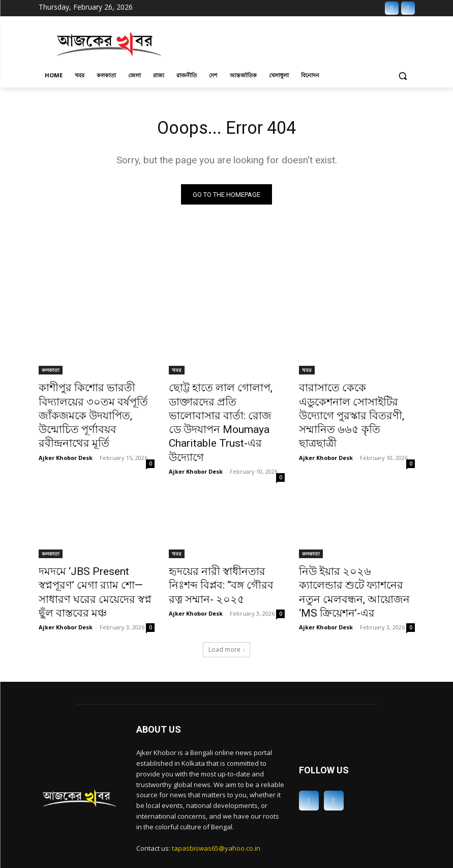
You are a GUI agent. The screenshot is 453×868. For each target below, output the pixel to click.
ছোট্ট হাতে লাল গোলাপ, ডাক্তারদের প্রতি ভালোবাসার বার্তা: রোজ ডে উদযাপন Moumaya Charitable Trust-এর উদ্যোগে (226, 412)
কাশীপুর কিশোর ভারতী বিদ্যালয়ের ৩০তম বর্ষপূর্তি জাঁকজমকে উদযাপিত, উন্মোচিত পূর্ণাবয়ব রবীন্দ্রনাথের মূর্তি (94, 407)
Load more (227, 604)
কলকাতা (51, 373)
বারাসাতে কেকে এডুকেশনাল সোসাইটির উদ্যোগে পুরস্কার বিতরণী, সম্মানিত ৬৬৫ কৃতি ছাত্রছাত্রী (348, 407)
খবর (177, 373)
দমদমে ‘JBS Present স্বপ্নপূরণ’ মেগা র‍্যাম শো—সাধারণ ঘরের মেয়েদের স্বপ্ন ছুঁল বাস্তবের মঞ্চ (90, 557)
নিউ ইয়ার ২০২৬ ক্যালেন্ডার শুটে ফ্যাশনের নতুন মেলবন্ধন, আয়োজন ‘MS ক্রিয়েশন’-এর (355, 557)
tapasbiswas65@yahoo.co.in (216, 802)
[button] (403, 76)
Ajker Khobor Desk (66, 436)
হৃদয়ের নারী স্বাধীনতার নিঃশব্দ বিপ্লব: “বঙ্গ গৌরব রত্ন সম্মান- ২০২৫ (220, 557)
